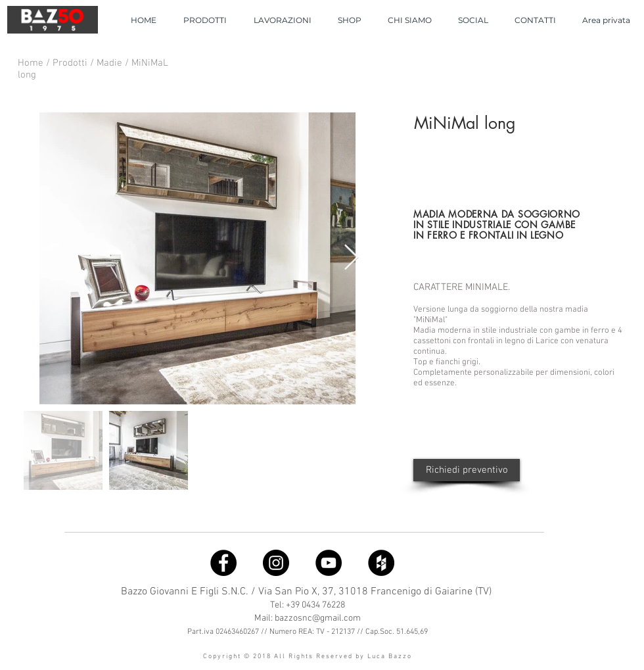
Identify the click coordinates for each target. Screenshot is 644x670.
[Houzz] (381, 563)
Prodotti (71, 63)
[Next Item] (351, 258)
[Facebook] (223, 563)
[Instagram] (276, 563)
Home (32, 63)
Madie (111, 63)
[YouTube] (329, 563)
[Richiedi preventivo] (467, 470)
